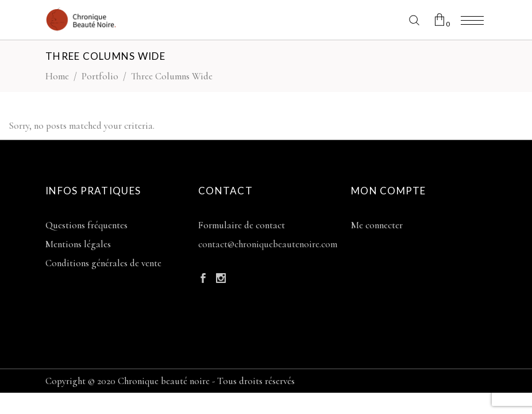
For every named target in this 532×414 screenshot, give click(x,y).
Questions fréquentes (86, 225)
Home (57, 76)
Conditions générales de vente (103, 263)
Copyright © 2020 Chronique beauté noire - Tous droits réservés (170, 381)
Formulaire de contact (242, 225)
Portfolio (100, 76)
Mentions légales (78, 244)
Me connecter (377, 225)
